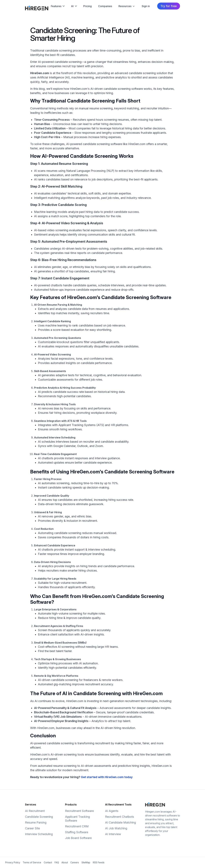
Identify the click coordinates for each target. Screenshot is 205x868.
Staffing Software (77, 832)
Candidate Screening (39, 817)
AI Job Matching (116, 828)
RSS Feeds (99, 862)
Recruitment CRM (77, 826)
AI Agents (112, 811)
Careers (75, 862)
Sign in (146, 6)
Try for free (169, 6)
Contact (48, 862)
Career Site (32, 828)
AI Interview (113, 834)
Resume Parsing (36, 822)
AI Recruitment (35, 811)
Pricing (87, 6)
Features (58, 6)
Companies (105, 6)
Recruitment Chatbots (120, 817)
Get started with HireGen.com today (107, 777)
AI (74, 6)
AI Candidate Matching (120, 822)
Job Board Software (78, 838)
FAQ (57, 862)
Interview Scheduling (39, 834)
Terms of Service (32, 862)
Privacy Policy (13, 862)
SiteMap (86, 862)
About (65, 862)
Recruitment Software (79, 811)
